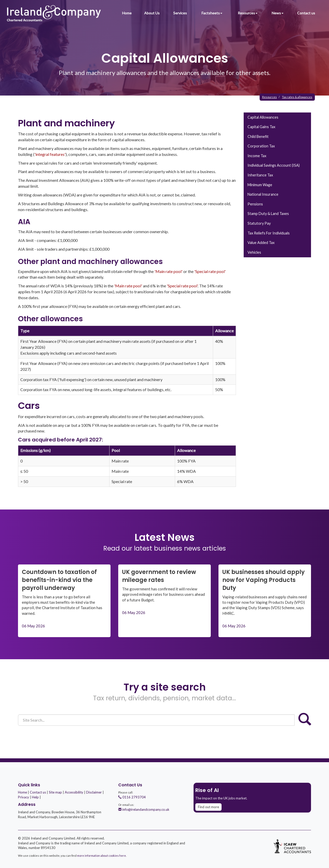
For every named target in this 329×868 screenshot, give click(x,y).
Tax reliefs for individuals (269, 233)
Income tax (257, 156)
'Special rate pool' (210, 271)
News (278, 13)
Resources (248, 13)
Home (127, 13)
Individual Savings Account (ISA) (274, 165)
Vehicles (254, 252)
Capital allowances (263, 117)
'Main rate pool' (168, 271)
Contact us (306, 13)
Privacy (24, 797)
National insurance (263, 194)
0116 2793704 (132, 797)
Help (35, 797)
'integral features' (50, 154)
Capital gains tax (261, 127)
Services (180, 13)
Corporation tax (261, 146)
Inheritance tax (260, 175)
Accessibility (74, 792)
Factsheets (212, 13)
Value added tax (261, 243)
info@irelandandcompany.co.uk (144, 809)
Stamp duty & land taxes (268, 214)
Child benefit (258, 136)
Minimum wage (260, 185)
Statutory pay (259, 223)
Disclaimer (94, 792)
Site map (55, 792)
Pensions (255, 204)
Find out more (208, 807)
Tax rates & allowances (297, 97)
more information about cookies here (102, 856)
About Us (152, 13)
